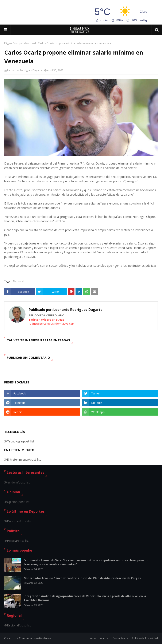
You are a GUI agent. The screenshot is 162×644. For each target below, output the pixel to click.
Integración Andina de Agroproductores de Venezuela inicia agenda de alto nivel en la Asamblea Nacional (85, 598)
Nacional (31, 43)
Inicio (93, 638)
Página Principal (14, 43)
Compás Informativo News (35, 638)
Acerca (104, 638)
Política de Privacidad (145, 638)
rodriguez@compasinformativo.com (52, 324)
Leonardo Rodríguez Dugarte (25, 70)
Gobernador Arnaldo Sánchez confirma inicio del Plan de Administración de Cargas (82, 578)
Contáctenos (120, 638)
